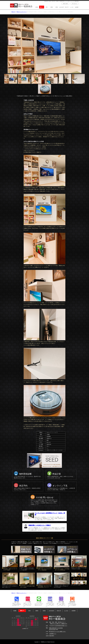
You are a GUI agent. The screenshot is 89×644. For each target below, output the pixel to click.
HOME (37, 7)
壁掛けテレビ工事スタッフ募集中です (58, 624)
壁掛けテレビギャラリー (22, 12)
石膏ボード (49, 438)
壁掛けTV (42, 7)
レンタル (72, 7)
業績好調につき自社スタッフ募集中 (40, 525)
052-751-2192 (52, 629)
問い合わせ (75, 4)
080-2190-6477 (53, 628)
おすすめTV (62, 7)
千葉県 (48, 434)
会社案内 (77, 7)
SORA (57, 7)
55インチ (49, 442)
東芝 (48, 440)
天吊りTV (67, 7)
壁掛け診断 (65, 4)
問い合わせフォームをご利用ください (58, 632)
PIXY (47, 7)
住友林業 (49, 436)
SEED (52, 7)
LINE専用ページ (53, 634)
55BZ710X (49, 444)
